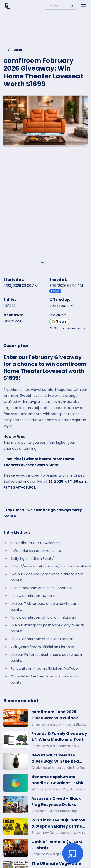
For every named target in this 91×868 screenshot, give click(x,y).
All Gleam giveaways (68, 328)
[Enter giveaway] (73, 853)
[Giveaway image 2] (48, 263)
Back (15, 50)
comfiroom (62, 306)
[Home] (7, 6)
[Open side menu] (83, 6)
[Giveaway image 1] (43, 263)
